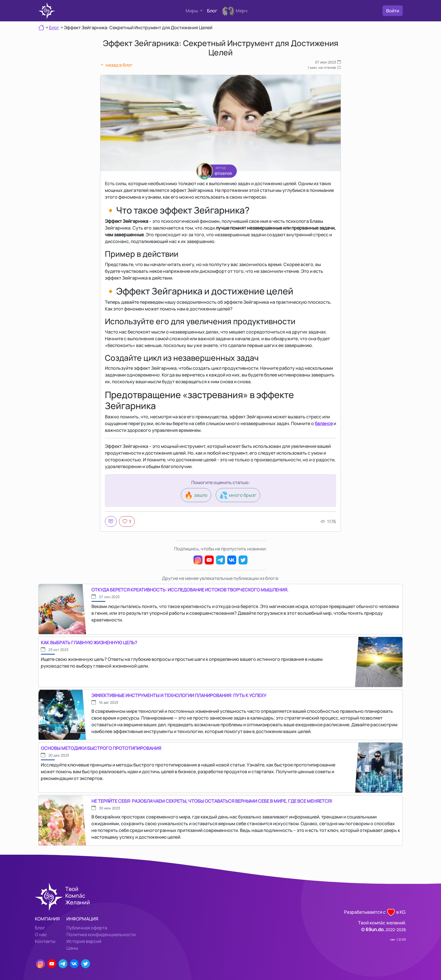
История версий (84, 941)
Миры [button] (192, 11)
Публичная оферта (87, 928)
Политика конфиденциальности (101, 934)
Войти (393, 11)
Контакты (45, 941)
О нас (41, 934)
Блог (212, 11)
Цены (72, 948)
